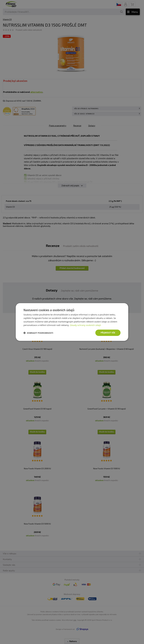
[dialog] (72, 322)
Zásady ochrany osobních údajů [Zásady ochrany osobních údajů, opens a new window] (85, 325)
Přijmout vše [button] (108, 333)
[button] (38, 333)
